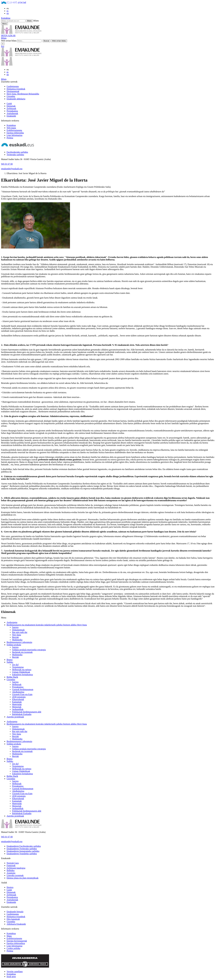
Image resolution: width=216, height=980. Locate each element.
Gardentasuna (13, 86)
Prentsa (10, 138)
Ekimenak (11, 106)
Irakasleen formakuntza (23, 675)
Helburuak (17, 684)
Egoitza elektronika (15, 133)
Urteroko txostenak (15, 875)
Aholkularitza (18, 692)
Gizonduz (11, 96)
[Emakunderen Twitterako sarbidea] (22, 849)
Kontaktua (6, 18)
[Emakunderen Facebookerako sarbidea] (24, 846)
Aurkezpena (12, 622)
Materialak (17, 704)
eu (8, 8)
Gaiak (9, 103)
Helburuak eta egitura (22, 670)
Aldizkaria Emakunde (16, 924)
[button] (4, 38)
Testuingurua (18, 667)
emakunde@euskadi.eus (12, 169)
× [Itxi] (3, 44)
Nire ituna (17, 635)
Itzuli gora (11, 976)
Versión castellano (15, 972)
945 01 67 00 (7, 164)
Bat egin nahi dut (20, 632)
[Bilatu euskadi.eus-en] (13, 21)
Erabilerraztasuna (14, 130)
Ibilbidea (11, 870)
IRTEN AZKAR (8, 36)
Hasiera (10, 887)
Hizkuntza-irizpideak (16, 89)
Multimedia (17, 640)
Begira (10, 660)
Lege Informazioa (14, 135)
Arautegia (11, 873)
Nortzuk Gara (13, 863)
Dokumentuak (18, 630)
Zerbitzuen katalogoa (16, 868)
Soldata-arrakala (14, 645)
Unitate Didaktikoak (21, 672)
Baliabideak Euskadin (22, 714)
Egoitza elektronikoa (16, 943)
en (8, 13)
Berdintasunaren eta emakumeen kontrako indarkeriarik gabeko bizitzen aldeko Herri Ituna (47, 625)
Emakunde (11, 116)
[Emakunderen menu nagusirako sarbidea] (4, 24)
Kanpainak (17, 702)
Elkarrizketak (18, 699)
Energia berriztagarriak (17, 941)
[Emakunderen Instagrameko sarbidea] (23, 851)
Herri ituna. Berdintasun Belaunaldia (23, 94)
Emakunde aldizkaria (16, 99)
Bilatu (36, 21)
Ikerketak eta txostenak (22, 652)
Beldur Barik (12, 677)
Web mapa (11, 128)
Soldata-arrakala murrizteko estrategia (29, 650)
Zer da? (15, 665)
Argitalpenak (12, 113)
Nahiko (10, 662)
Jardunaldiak (18, 709)
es (8, 11)
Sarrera (15, 627)
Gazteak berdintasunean (23, 689)
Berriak (15, 637)
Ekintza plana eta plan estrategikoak (23, 878)
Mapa (9, 936)
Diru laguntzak (13, 919)
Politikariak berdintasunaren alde (27, 712)
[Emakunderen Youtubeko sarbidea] (22, 854)
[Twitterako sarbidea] (15, 155)
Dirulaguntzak (13, 91)
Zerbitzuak (11, 108)
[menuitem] (111, 86)
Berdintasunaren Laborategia (19, 642)
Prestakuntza (12, 111)
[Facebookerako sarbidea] (17, 152)
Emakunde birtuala (15, 912)
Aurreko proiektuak (15, 717)
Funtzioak (11, 865)
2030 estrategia (19, 697)
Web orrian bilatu (9, 41)
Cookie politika (13, 948)
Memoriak (17, 707)
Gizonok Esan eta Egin (22, 694)
